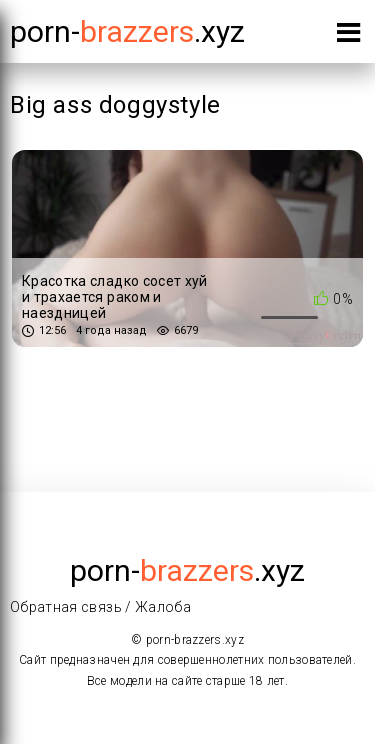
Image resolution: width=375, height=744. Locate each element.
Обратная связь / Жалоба (100, 607)
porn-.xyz (127, 31)
